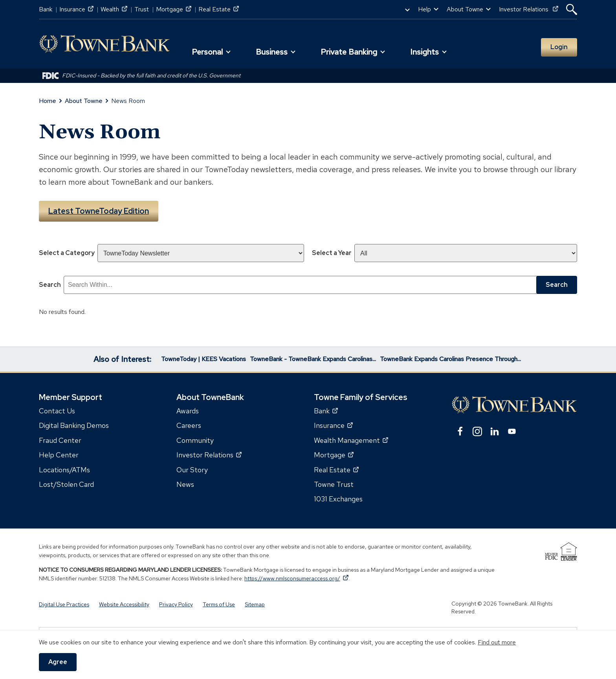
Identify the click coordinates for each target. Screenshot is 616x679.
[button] (572, 9)
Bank (46, 9)
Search (50, 284)
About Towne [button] (465, 9)
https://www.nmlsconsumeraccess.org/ (296, 578)
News (185, 484)
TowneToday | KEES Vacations (203, 359)
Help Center (59, 454)
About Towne (84, 101)
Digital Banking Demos (74, 425)
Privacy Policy (176, 604)
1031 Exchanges (338, 498)
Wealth (114, 9)
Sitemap (255, 604)
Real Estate (219, 9)
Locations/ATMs (64, 469)
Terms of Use (219, 604)
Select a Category (67, 252)
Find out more (497, 642)
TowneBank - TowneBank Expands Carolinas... (313, 359)
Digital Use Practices (64, 604)
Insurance (76, 9)
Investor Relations (529, 9)
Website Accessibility (124, 604)
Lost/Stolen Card (66, 484)
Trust (142, 9)
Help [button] (424, 9)
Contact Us (57, 410)
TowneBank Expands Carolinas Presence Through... (450, 359)
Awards (188, 410)
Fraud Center (60, 440)
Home (48, 101)
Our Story (192, 469)
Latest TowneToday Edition (99, 211)
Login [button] (559, 47)
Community (195, 440)
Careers (189, 425)
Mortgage (174, 9)
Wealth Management (351, 440)
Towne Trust (334, 484)
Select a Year (332, 252)
